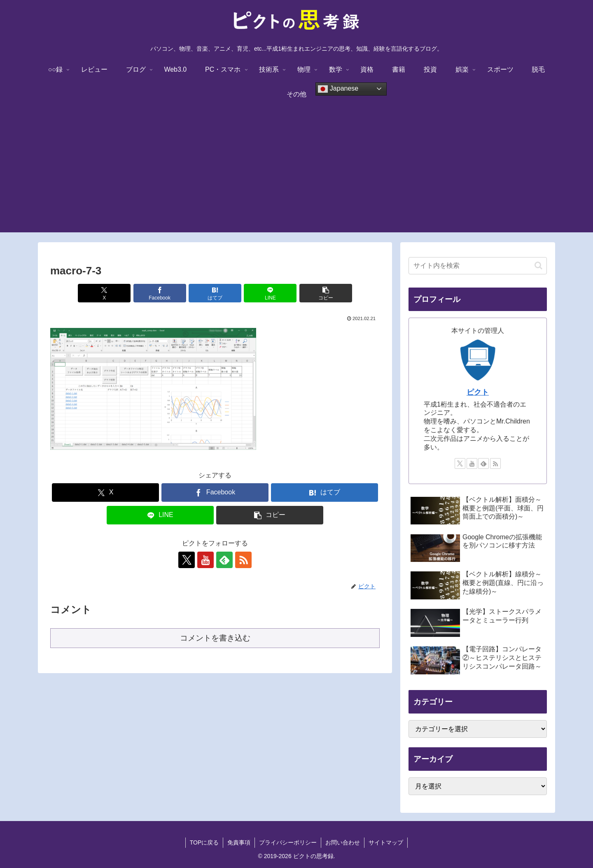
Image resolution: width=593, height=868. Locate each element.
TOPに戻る (204, 842)
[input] (478, 266)
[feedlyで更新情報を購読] (224, 560)
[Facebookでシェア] (160, 293)
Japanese (338, 89)
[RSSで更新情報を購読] (243, 560)
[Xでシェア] (104, 293)
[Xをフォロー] (187, 560)
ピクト (478, 392)
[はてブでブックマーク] (215, 293)
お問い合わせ (343, 842)
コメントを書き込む (215, 638)
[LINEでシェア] (270, 293)
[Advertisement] (296, 175)
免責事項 (239, 842)
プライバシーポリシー (288, 842)
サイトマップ (386, 842)
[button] (326, 293)
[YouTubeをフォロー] (205, 560)
